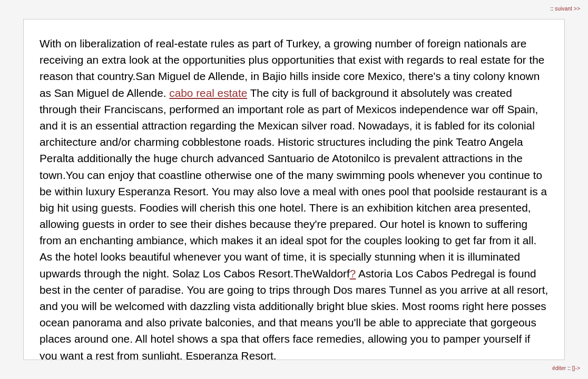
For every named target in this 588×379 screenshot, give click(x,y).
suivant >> (567, 9)
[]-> (576, 368)
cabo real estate (208, 93)
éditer (560, 368)
